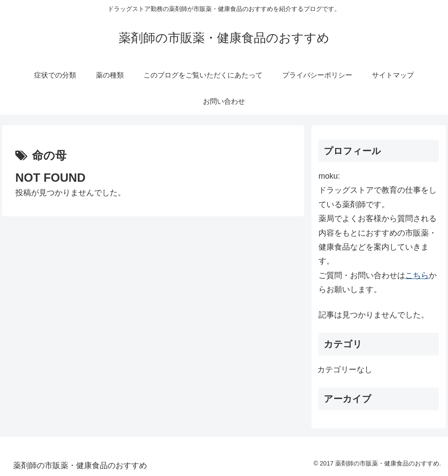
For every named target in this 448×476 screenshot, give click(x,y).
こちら (417, 275)
